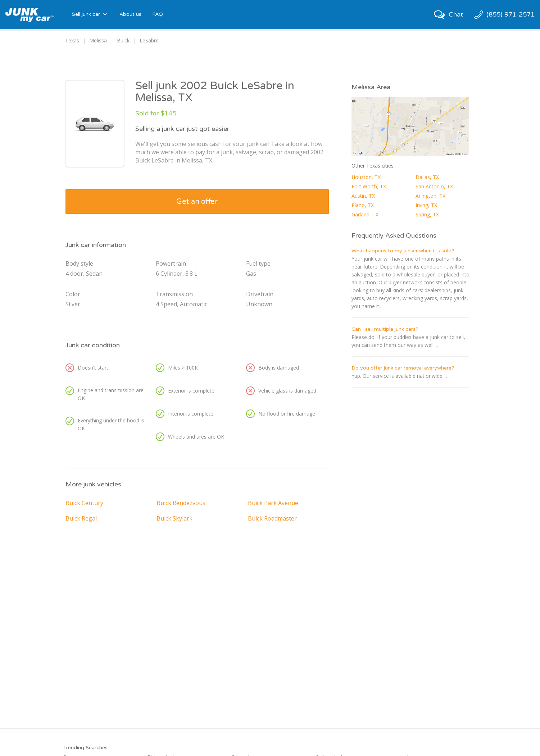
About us (130, 14)
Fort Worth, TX (369, 186)
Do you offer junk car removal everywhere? (403, 368)
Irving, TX (426, 205)
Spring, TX (427, 214)
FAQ (158, 14)
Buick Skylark (174, 518)
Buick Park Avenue (273, 503)
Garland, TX (365, 214)
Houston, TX (366, 177)
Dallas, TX (427, 177)
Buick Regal (81, 518)
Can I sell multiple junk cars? (385, 329)
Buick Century (84, 503)
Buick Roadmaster (272, 518)
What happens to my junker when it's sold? (403, 251)
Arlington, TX (430, 196)
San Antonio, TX (434, 186)
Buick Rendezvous (181, 503)
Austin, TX (363, 196)
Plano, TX (363, 205)
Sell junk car (90, 14)
